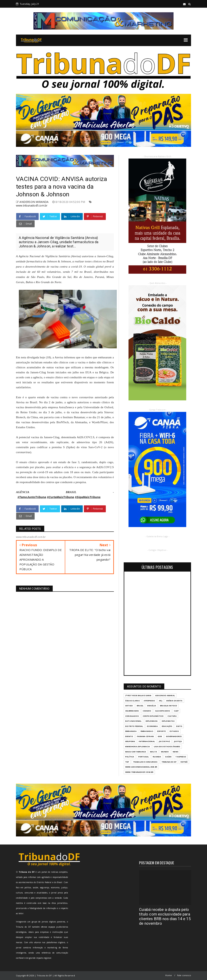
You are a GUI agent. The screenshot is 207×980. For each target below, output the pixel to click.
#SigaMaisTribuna (88, 497)
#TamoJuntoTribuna (32, 497)
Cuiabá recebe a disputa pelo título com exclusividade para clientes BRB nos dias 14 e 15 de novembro (165, 916)
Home (169, 975)
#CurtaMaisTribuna (61, 497)
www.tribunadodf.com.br (32, 205)
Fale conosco (184, 975)
